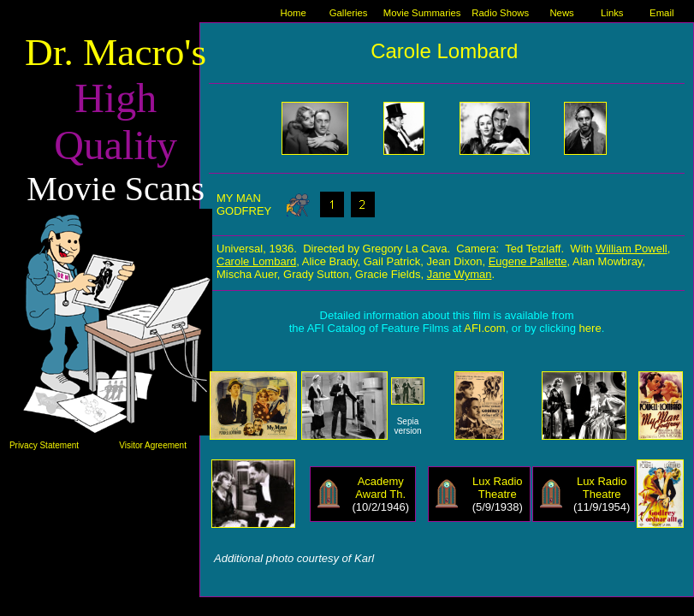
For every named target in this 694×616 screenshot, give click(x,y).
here (590, 328)
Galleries (349, 13)
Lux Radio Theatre (498, 488)
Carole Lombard (256, 261)
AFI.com (484, 328)
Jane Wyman (460, 274)
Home (294, 13)
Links (612, 13)
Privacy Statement (44, 445)
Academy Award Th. (380, 488)
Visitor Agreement (153, 445)
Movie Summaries (422, 13)
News (561, 13)
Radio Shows (500, 13)
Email (661, 13)
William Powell (632, 249)
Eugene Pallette (528, 261)
